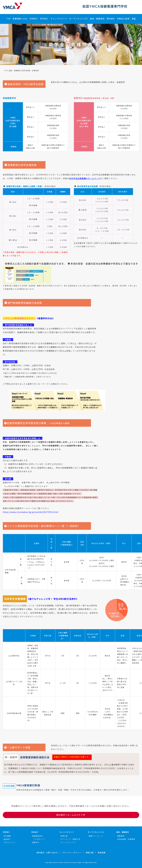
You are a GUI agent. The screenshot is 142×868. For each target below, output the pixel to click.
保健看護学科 (37, 836)
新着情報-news (20, 19)
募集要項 (121, 836)
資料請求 (111, 19)
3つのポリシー (40, 839)
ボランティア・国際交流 (70, 839)
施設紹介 (7, 839)
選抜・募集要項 (97, 19)
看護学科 (36, 842)
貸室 (134, 19)
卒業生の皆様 (123, 19)
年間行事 (64, 836)
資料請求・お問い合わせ (47, 853)
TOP (8, 19)
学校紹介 (34, 19)
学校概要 (7, 836)
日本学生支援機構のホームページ (85, 178)
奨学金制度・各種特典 (126, 839)
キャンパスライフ (59, 19)
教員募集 (102, 853)
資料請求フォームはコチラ (71, 815)
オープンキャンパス (78, 19)
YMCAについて (10, 842)
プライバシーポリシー (72, 853)
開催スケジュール (96, 836)
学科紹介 (44, 19)
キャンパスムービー (68, 842)
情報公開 (90, 853)
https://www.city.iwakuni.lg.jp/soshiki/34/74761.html (31, 512)
